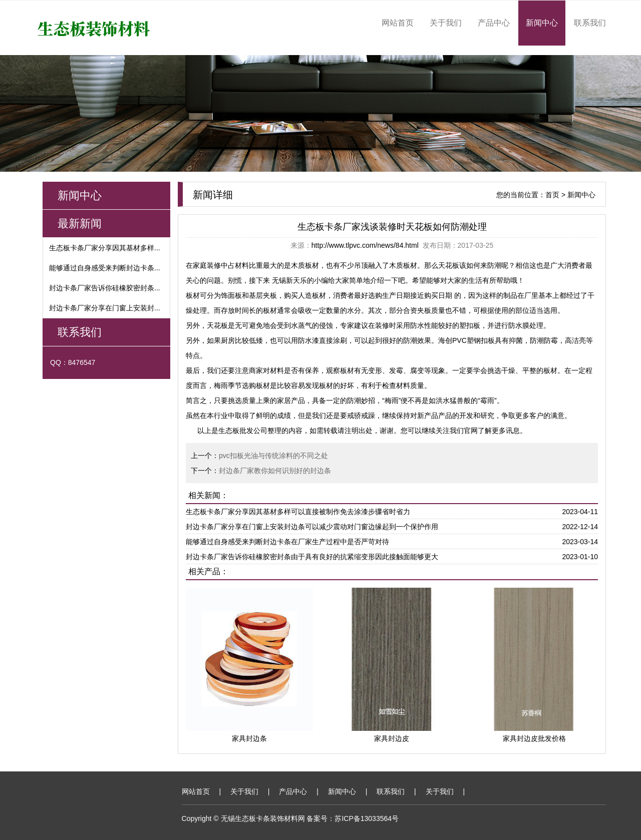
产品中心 (494, 23)
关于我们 (446, 23)
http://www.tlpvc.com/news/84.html (365, 245)
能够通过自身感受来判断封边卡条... (105, 268)
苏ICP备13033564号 (367, 818)
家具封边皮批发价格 (534, 738)
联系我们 (590, 23)
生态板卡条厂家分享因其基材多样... (105, 248)
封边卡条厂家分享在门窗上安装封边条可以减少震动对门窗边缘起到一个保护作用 (312, 527)
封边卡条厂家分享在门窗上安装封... (105, 308)
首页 (552, 195)
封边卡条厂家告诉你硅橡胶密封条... (105, 288)
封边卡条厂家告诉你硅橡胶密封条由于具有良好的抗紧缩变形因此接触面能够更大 (312, 557)
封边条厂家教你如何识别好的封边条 (275, 471)
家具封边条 (249, 738)
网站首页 (398, 23)
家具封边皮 (392, 738)
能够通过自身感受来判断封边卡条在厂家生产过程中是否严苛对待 (287, 542)
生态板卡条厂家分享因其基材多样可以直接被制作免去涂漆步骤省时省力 (298, 512)
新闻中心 (542, 23)
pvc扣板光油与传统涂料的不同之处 (273, 456)
